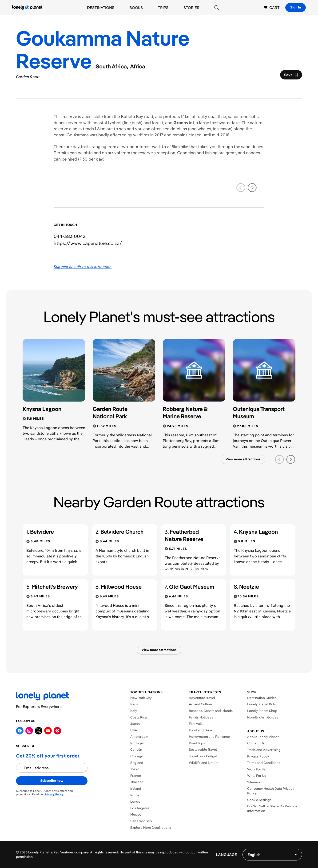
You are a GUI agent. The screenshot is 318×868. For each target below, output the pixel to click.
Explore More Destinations (151, 828)
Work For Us (256, 769)
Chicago (137, 756)
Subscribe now (52, 781)
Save (291, 76)
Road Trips (197, 743)
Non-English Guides (263, 717)
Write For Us (257, 776)
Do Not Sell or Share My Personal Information (273, 809)
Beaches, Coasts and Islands (211, 711)
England (137, 763)
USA (134, 730)
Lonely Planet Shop (262, 711)
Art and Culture (201, 704)
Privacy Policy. (54, 794)
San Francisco (141, 821)
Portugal (137, 743)
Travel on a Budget (203, 756)
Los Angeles (140, 808)
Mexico (136, 814)
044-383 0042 (70, 236)
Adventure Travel (202, 698)
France (136, 776)
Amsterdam (139, 737)
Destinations (101, 8)
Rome (135, 795)
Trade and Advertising (264, 750)
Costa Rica (139, 717)
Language (226, 855)
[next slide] (252, 188)
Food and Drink (201, 730)
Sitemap (254, 782)
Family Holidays (201, 717)
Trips (163, 8)
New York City (141, 698)
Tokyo (135, 769)
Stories (191, 8)
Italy (134, 711)
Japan (135, 724)
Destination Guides (262, 698)
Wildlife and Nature (204, 763)
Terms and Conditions (264, 763)
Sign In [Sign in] (296, 7)
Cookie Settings (259, 800)
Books (136, 8)
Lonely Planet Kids (261, 704)
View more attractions (243, 459)
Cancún (136, 750)
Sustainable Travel (203, 750)
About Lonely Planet (263, 737)
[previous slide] (241, 188)
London (136, 801)
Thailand (137, 782)
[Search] (217, 8)
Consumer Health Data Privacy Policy (271, 791)
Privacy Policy (258, 756)
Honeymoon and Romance (209, 737)
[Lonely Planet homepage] (27, 8)
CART (272, 8)
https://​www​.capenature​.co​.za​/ (88, 243)
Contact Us (256, 743)
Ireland (136, 789)
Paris (134, 704)
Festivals (196, 724)
